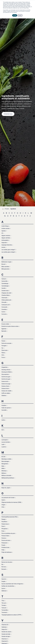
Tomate (4, 605)
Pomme (4, 538)
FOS (3, 355)
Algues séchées (6, 238)
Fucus (3, 357)
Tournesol (4, 612)
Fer (2, 348)
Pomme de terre (6, 540)
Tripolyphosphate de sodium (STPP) (11, 615)
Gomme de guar (6, 377)
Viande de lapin (6, 636)
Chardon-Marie (6, 295)
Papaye (4, 519)
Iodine (3, 420)
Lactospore (5, 440)
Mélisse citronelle (6, 476)
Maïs (3, 466)
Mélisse (4, 473)
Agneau (4, 231)
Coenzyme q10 (6, 305)
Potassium (4, 543)
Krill (3, 430)
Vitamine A (5, 639)
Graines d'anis (5, 386)
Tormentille (5, 610)
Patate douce (5, 524)
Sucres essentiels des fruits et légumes (12, 584)
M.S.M (3, 457)
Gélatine (4, 396)
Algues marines (6, 236)
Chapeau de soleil (6, 293)
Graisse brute (5, 388)
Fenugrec (4, 346)
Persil (3, 526)
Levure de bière (6, 442)
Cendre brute (5, 291)
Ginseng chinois (6, 370)
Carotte (4, 288)
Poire (3, 531)
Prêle (3, 550)
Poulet (3, 545)
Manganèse (5, 464)
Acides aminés (6, 228)
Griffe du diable (6, 393)
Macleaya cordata (6, 459)
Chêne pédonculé (6, 300)
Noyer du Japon (6, 488)
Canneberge (5, 283)
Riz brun (4, 567)
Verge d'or (4, 629)
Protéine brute (5, 547)
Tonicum (4, 608)
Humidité (4, 410)
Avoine (3, 247)
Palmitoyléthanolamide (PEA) (10, 517)
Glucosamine (5, 374)
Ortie (3, 507)
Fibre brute (4, 350)
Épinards (4, 331)
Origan (3, 505)
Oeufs (3, 500)
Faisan (3, 341)
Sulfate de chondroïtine (8, 586)
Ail (2, 233)
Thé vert (4, 603)
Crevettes (4, 309)
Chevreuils (4, 298)
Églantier (4, 329)
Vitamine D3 (5, 625)
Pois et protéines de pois (8, 533)
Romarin (4, 569)
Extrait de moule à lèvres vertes (10, 326)
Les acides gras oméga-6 (8, 252)
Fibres (3, 353)
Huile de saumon (6, 408)
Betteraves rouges (6, 262)
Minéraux (4, 471)
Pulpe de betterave (7, 552)
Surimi (3, 588)
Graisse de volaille (6, 391)
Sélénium (4, 591)
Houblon (4, 405)
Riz (2, 564)
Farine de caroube (6, 343)
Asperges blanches (7, 245)
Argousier (4, 243)
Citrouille (4, 302)
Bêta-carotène (5, 267)
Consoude (4, 307)
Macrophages (5, 461)
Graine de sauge (6, 384)
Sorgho (3, 581)
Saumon (4, 579)
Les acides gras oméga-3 (8, 250)
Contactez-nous (8, 114)
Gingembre (5, 367)
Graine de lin (5, 381)
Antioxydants (5, 240)
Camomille (4, 281)
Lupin (3, 444)
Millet (3, 468)
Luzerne (4, 447)
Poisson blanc (5, 536)
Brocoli (3, 264)
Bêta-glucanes (5, 269)
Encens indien (5, 324)
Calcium (4, 279)
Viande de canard (6, 632)
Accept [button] (15, 15)
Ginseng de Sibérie (7, 372)
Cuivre (3, 312)
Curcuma (4, 314)
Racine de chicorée (7, 562)
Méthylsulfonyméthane (8, 478)
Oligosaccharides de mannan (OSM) (11, 502)
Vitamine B (4, 641)
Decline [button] (20, 15)
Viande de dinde (6, 634)
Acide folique (5, 226)
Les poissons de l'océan (8, 498)
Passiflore (4, 522)
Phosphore (4, 529)
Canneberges (5, 286)
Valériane (4, 627)
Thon (3, 601)
